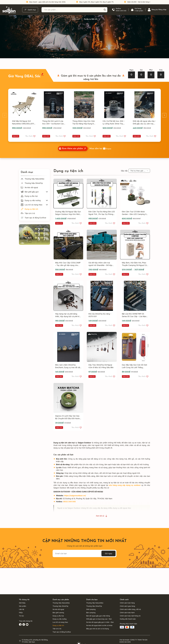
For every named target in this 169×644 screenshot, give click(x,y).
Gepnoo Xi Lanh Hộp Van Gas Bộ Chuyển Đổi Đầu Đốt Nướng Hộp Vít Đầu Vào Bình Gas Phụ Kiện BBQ (68, 417)
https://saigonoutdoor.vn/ (75, 496)
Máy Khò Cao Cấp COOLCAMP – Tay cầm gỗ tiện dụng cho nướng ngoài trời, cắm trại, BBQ (68, 264)
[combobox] (139, 171)
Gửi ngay (109, 553)
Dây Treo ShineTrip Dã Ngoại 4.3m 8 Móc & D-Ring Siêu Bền (101, 366)
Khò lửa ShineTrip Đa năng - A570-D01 (100, 315)
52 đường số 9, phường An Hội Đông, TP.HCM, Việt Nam (35, 641)
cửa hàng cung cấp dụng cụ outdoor (125, 485)
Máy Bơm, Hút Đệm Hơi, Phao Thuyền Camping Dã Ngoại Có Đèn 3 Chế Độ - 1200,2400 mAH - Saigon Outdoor (134, 264)
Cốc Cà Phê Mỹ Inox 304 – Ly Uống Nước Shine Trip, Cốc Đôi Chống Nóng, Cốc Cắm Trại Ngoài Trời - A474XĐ (114, 122)
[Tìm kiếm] (105, 10)
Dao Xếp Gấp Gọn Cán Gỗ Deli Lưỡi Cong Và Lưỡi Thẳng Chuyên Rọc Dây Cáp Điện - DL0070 (134, 366)
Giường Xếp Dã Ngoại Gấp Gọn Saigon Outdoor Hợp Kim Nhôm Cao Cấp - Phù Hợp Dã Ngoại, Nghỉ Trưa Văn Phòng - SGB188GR (68, 213)
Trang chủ (76, 19)
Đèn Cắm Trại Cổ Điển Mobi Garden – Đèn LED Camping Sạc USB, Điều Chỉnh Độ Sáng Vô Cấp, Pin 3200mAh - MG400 (135, 213)
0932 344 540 (69, 502)
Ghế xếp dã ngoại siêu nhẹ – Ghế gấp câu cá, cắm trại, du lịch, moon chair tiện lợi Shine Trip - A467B (145, 122)
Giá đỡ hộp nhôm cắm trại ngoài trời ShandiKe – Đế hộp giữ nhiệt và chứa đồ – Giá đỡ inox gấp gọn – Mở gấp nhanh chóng (101, 264)
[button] (35, 136)
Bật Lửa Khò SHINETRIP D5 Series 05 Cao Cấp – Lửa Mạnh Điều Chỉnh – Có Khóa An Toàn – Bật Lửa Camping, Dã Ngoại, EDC (135, 315)
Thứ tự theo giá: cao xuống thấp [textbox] (140, 171)
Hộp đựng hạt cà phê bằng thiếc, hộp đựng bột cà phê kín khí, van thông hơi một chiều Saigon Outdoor (68, 315)
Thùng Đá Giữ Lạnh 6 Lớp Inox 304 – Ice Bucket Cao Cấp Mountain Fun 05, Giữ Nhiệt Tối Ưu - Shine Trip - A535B (53, 122)
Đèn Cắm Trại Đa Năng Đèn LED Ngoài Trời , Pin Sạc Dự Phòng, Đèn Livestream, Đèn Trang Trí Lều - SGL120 (102, 213)
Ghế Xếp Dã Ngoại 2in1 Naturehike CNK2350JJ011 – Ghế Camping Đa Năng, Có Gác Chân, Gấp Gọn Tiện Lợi (24, 122)
